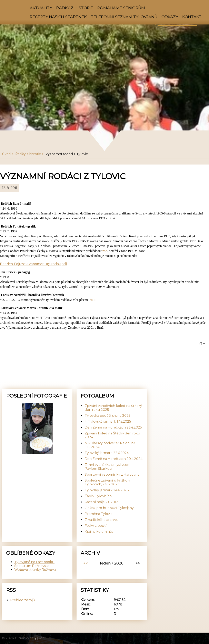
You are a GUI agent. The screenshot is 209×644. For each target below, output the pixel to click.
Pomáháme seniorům (121, 8)
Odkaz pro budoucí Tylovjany (109, 508)
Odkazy (170, 17)
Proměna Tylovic (98, 514)
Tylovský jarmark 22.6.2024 (107, 453)
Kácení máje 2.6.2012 (101, 502)
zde (105, 251)
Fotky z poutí (96, 526)
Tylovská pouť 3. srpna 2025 (108, 416)
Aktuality (41, 8)
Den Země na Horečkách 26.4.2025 (113, 427)
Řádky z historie (75, 8)
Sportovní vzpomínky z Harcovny (112, 474)
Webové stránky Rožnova (35, 570)
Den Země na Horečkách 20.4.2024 (114, 459)
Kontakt (192, 17)
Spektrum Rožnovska (32, 566)
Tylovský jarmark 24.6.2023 (107, 490)
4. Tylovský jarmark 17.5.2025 (108, 421)
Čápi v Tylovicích (98, 496)
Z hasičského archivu (102, 520)
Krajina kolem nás (99, 532)
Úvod (6, 154)
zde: (93, 300)
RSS (42, 638)
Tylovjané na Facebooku (34, 562)
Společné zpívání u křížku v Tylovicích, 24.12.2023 (107, 482)
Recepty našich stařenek (58, 17)
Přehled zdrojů (23, 600)
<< (86, 563)
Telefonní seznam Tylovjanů (124, 17)
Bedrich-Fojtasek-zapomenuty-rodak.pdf (34, 264)
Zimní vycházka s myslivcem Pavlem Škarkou (108, 467)
